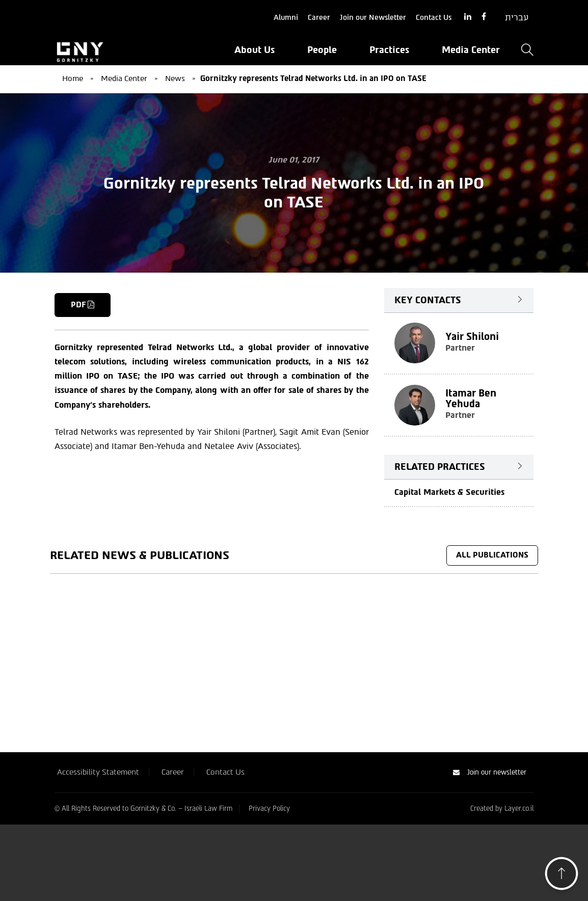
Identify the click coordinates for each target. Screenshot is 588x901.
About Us (255, 50)
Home (73, 78)
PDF (83, 305)
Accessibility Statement (98, 772)
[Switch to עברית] (517, 18)
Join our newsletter (490, 772)
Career (319, 18)
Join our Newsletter (373, 18)
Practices (389, 50)
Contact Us (434, 18)
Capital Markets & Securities (449, 492)
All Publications (492, 555)
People (322, 50)
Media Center (471, 50)
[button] (562, 876)
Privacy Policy (269, 809)
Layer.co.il (519, 809)
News (175, 78)
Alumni (286, 18)
